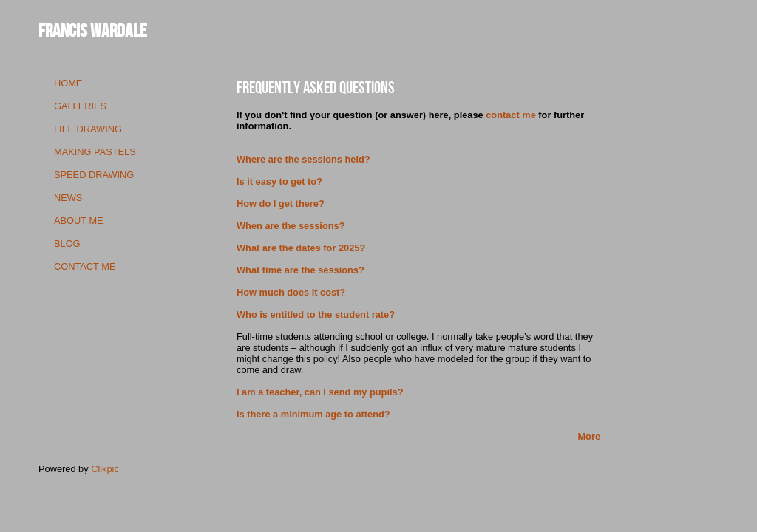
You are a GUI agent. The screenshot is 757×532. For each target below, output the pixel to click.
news (68, 198)
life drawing (88, 129)
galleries (80, 106)
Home (68, 83)
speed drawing (94, 175)
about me (79, 221)
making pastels (95, 152)
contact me (85, 266)
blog (67, 243)
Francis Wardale (93, 30)
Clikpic (105, 469)
